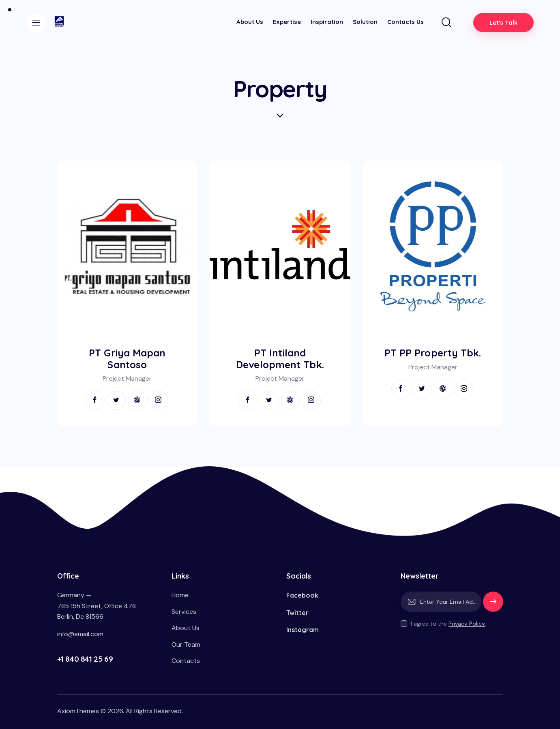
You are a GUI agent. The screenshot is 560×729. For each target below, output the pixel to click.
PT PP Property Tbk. (433, 353)
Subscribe (493, 605)
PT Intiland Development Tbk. (280, 359)
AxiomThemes (78, 711)
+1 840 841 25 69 (85, 659)
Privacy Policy (467, 624)
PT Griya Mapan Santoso (127, 359)
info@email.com (80, 634)
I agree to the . (448, 624)
